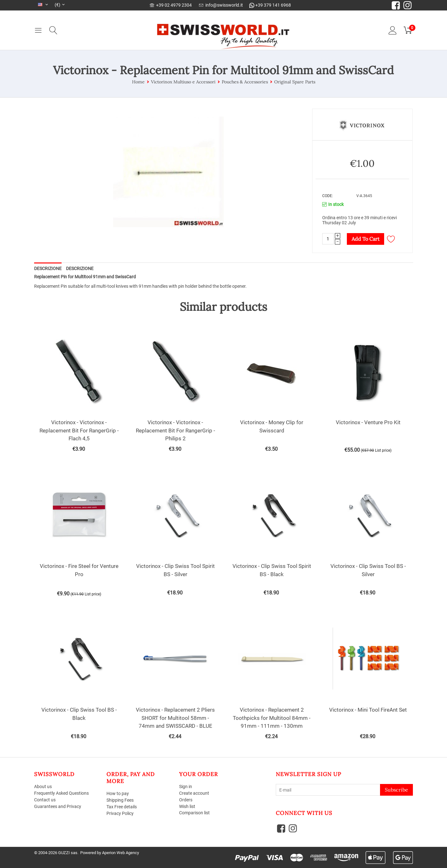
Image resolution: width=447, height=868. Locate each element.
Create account (194, 793)
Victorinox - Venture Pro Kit (368, 422)
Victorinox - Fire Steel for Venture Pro (79, 570)
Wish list (187, 806)
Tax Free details (122, 807)
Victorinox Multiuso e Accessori (183, 82)
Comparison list (194, 813)
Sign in (186, 787)
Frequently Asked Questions (61, 793)
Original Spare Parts (295, 82)
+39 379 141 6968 (270, 5)
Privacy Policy (120, 813)
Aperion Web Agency (121, 853)
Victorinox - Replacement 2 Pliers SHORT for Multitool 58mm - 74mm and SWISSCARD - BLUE (175, 718)
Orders (186, 800)
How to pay (118, 793)
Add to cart (365, 239)
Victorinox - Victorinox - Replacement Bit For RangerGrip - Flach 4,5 (79, 430)
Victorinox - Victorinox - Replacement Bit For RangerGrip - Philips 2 (175, 430)
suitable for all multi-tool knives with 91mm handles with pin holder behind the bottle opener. (157, 286)
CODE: (328, 196)
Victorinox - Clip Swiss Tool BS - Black (79, 714)
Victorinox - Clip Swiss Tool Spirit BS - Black (272, 570)
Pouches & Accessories (245, 82)
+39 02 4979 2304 (171, 5)
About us (43, 787)
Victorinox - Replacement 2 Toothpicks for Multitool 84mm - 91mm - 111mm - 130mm (272, 718)
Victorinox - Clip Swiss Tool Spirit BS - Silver (175, 570)
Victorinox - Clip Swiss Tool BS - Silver (368, 570)
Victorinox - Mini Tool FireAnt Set (368, 710)
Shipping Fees (120, 800)
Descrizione (48, 268)
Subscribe (396, 790)
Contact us (45, 800)
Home (138, 82)
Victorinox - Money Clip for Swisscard (272, 426)
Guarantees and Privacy (58, 806)
